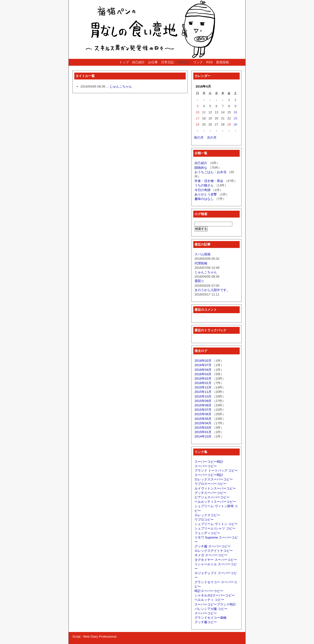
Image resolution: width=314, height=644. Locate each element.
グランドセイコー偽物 (210, 618)
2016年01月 (203, 383)
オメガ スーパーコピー (211, 555)
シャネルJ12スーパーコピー (215, 595)
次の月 (212, 137)
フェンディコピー (207, 533)
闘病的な (201, 168)
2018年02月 (203, 361)
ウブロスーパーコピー (210, 484)
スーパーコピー (206, 466)
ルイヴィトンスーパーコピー (215, 488)
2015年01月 (203, 432)
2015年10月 (203, 396)
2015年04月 (203, 423)
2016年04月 (203, 370)
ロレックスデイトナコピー (214, 551)
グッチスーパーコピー (210, 493)
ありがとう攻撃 (206, 194)
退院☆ (199, 281)
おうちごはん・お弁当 (210, 172)
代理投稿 (201, 263)
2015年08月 (203, 405)
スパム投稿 (203, 254)
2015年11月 (203, 392)
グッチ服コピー (206, 622)
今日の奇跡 (203, 190)
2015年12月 (203, 387)
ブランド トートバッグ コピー (216, 470)
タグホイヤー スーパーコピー (216, 560)
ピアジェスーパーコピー (212, 497)
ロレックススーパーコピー (214, 479)
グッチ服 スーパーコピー (213, 546)
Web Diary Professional (100, 637)
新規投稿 (222, 62)
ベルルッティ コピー (209, 600)
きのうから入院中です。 (212, 290)
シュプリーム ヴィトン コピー (216, 524)
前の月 (199, 137)
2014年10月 (203, 436)
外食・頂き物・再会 (209, 181)
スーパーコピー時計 (209, 462)
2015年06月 (203, 414)
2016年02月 (203, 379)
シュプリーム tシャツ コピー (215, 528)
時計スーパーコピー (209, 591)
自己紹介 (138, 62)
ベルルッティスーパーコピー (215, 502)
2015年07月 (203, 410)
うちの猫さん (204, 185)
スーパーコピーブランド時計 (215, 604)
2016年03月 (203, 374)
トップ (124, 62)
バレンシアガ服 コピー (211, 609)
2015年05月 (203, 419)
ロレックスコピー (207, 515)
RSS (209, 62)
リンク (198, 62)
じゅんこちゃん (121, 86)
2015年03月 (203, 428)
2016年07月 (203, 365)
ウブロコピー (204, 520)
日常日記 (168, 62)
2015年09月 (203, 401)
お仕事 (153, 62)
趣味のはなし (204, 199)
